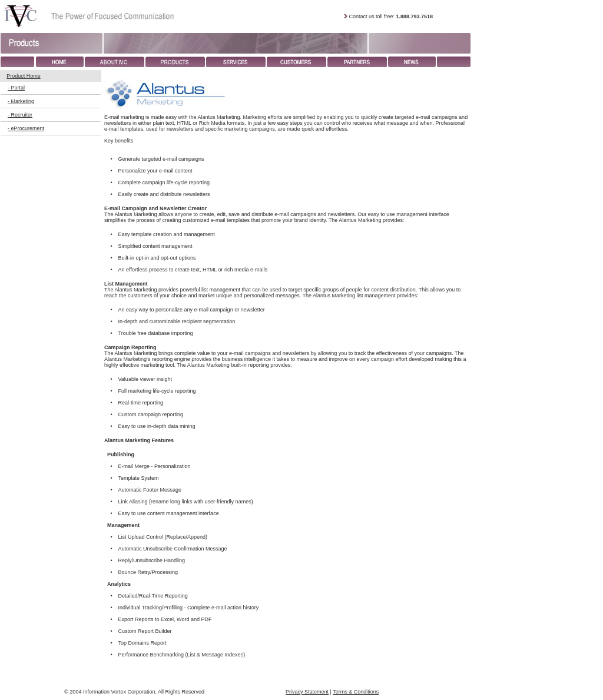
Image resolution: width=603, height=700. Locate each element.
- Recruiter (20, 115)
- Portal (16, 88)
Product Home (24, 76)
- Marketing (21, 101)
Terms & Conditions (356, 692)
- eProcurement (26, 128)
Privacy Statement (307, 692)
